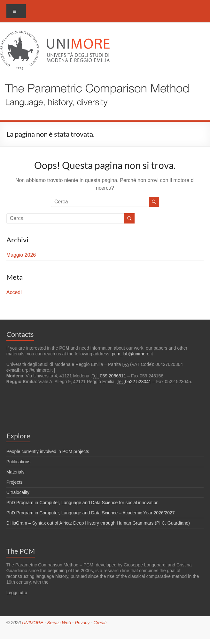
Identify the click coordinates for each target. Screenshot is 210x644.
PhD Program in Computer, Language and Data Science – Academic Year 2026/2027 (91, 513)
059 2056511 (113, 376)
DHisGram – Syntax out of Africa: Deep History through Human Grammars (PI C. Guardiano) (98, 523)
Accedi (14, 292)
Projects (15, 482)
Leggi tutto (17, 593)
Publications (19, 462)
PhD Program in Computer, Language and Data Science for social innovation (82, 503)
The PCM (21, 551)
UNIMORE (33, 623)
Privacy (82, 623)
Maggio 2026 (21, 255)
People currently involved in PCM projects (48, 451)
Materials (16, 472)
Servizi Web (59, 623)
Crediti (100, 623)
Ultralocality (18, 492)
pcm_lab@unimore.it (132, 354)
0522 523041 (138, 382)
